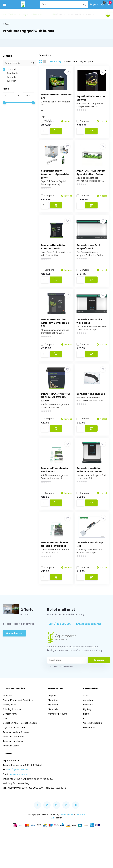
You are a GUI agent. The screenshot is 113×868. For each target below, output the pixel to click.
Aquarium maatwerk (13, 754)
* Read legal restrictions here (60, 679)
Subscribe (99, 673)
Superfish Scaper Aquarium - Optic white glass (56, 175)
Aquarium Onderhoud (14, 750)
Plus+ (71, 828)
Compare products (58, 727)
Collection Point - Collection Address (22, 736)
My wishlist (54, 722)
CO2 (86, 732)
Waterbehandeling (93, 736)
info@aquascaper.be (89, 637)
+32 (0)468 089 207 (59, 637)
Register (53, 709)
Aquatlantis (11, 72)
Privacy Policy (10, 718)
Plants (86, 727)
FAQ (5, 732)
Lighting (87, 722)
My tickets (54, 718)
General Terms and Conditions (19, 713)
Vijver (86, 709)
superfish (9, 80)
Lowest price (71, 60)
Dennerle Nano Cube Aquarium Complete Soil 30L (55, 328)
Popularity (56, 60)
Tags (8, 23)
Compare (49, 120)
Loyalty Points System (14, 741)
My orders (54, 713)
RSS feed (80, 828)
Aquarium (88, 713)
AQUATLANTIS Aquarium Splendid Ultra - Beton (91, 175)
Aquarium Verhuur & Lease (16, 745)
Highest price (87, 60)
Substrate (88, 718)
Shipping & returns (12, 722)
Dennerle (9, 76)
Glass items (89, 741)
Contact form (10, 727)
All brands (10, 68)
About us (7, 709)
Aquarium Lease (11, 759)
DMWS (63, 828)
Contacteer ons (15, 647)
